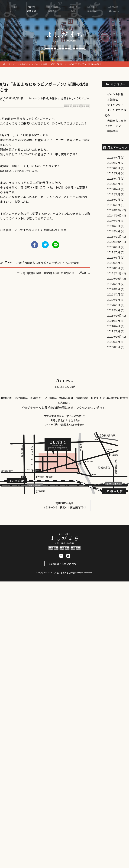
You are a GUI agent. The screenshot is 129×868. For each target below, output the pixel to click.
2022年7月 (114, 294)
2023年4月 (114, 263)
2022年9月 (114, 284)
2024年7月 (114, 226)
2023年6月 (114, 257)
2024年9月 (114, 221)
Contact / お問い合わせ (63, 564)
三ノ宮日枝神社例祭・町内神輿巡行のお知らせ (54, 273)
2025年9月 (114, 173)
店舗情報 (113, 131)
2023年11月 (114, 236)
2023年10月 (114, 242)
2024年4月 (114, 231)
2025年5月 (114, 184)
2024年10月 (114, 215)
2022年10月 (114, 279)
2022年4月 (114, 310)
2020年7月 (114, 347)
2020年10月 (114, 336)
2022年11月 (114, 273)
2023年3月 (114, 268)
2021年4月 (114, 326)
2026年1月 (114, 168)
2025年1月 (114, 205)
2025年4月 (114, 189)
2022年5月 (114, 305)
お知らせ (55, 98)
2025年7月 (114, 178)
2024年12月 (114, 210)
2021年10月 (114, 315)
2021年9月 (114, 321)
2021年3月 (114, 331)
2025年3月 (114, 194)
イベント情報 (41, 98)
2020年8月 (114, 342)
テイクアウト (115, 105)
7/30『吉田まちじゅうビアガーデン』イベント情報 (39, 262)
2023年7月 (114, 252)
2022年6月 (114, 300)
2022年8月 (114, 289)
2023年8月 (114, 247)
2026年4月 (114, 157)
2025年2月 (114, 200)
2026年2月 (114, 163)
